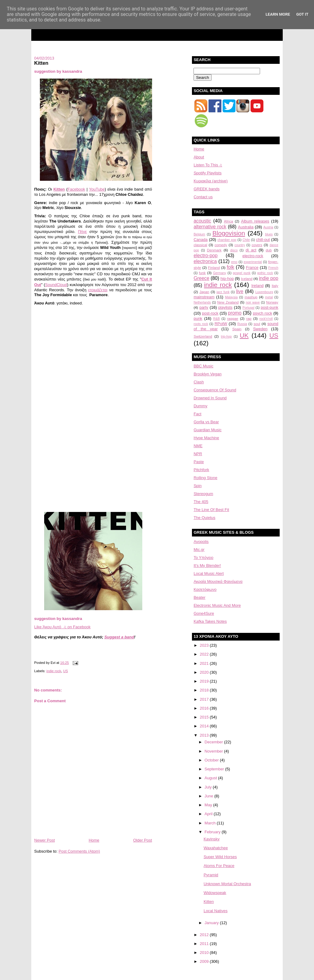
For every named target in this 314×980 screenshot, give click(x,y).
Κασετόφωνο (205, 589)
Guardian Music (207, 430)
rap (249, 318)
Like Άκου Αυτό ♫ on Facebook (63, 627)
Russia (242, 324)
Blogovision (229, 233)
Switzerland (203, 336)
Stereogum (203, 494)
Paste (199, 462)
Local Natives (216, 911)
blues (269, 234)
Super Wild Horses (220, 857)
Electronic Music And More (217, 605)
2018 (205, 690)
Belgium (199, 234)
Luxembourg (264, 292)
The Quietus (204, 518)
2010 (205, 953)
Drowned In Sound (210, 398)
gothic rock (265, 273)
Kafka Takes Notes (210, 621)
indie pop (268, 278)
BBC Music (203, 366)
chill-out (263, 240)
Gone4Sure (204, 613)
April (209, 814)
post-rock (210, 313)
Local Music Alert (209, 573)
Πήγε (82, 232)
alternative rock (210, 227)
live (240, 291)
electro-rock (253, 256)
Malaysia (231, 297)
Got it (302, 14)
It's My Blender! (207, 566)
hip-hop (227, 279)
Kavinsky (212, 839)
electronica (205, 261)
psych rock (263, 313)
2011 (205, 944)
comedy (221, 245)
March (211, 823)
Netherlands (202, 302)
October (212, 760)
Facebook (76, 189)
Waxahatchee (216, 848)
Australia (246, 227)
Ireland (258, 286)
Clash (199, 382)
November (214, 751)
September (215, 769)
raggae (232, 318)
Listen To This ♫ (208, 165)
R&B (216, 319)
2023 (205, 645)
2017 (205, 699)
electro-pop (205, 256)
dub (269, 250)
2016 (205, 708)
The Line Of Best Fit (211, 510)
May (209, 805)
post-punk (269, 307)
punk (198, 318)
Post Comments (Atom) (79, 851)
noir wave (253, 302)
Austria (268, 227)
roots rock (201, 324)
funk (202, 273)
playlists (225, 307)
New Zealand (228, 302)
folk (230, 267)
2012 (205, 935)
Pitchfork (201, 470)
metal (269, 297)
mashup (251, 297)
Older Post (142, 840)
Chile (246, 240)
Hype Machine (206, 438)
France (252, 267)
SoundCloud (56, 285)
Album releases (255, 221)
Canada (201, 240)
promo (235, 313)
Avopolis (201, 542)
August (211, 778)
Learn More (278, 14)
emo (234, 262)
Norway (272, 302)
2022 (205, 654)
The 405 (201, 502)
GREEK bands (207, 189)
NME (198, 446)
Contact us (203, 197)
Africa (228, 221)
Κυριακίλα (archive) (211, 181)
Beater (199, 597)
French (273, 268)
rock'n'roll (266, 319)
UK (244, 335)
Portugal (249, 308)
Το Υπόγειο (203, 558)
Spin (197, 486)
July (209, 787)
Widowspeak (215, 893)
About (199, 157)
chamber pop (227, 240)
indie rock (54, 671)
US (66, 671)
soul (257, 324)
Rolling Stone (205, 478)
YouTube (97, 189)
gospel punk (242, 273)
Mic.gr (199, 550)
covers (257, 245)
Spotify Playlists (207, 173)
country (240, 245)
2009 (205, 961)
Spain (237, 329)
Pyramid (211, 875)
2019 (205, 681)
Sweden (260, 329)
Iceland (247, 279)
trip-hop (226, 337)
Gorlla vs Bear (206, 422)
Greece (201, 278)
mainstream (204, 297)
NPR (198, 454)
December (214, 742)
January (212, 923)
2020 (205, 672)
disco (234, 250)
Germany (220, 273)
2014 (205, 726)
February (213, 832)
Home (94, 840)
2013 (205, 735)
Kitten (41, 63)
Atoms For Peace (219, 866)
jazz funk (223, 292)
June (209, 796)
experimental (253, 262)
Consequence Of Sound (215, 390)
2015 (205, 717)
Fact (197, 414)
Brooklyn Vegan (207, 374)
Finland (214, 267)
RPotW (221, 324)
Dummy (200, 406)
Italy (275, 286)
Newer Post (45, 840)
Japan (204, 292)
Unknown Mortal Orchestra (227, 884)
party (204, 307)
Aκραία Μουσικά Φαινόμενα (218, 581)
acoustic (202, 221)
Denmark (214, 250)
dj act (251, 250)
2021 (205, 663)
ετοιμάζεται (98, 290)
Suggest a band (119, 637)
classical (200, 245)
